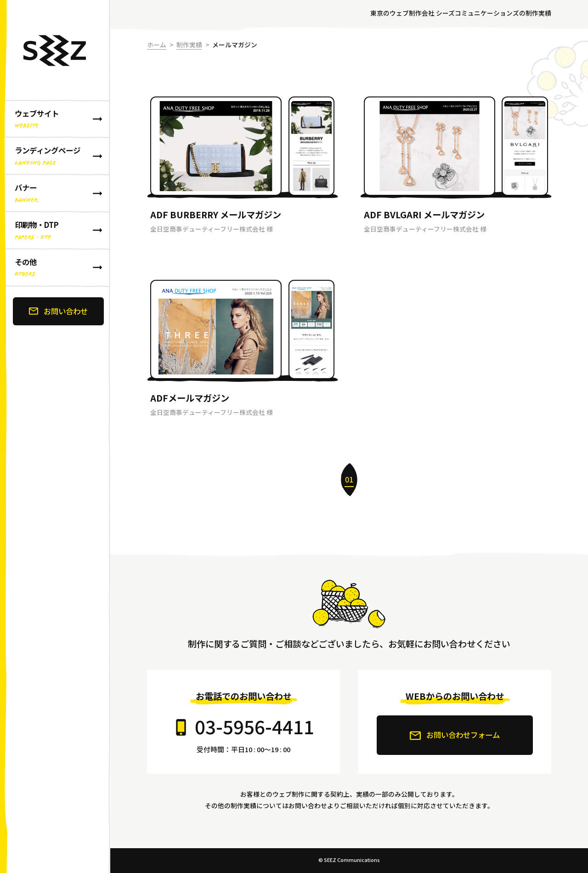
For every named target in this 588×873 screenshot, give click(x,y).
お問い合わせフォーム (455, 735)
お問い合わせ (58, 311)
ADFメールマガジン (190, 398)
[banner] (55, 436)
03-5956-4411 (254, 726)
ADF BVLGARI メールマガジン (424, 215)
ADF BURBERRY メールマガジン (216, 215)
